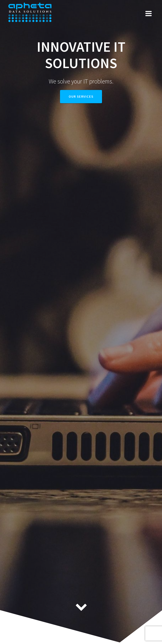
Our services (81, 96)
